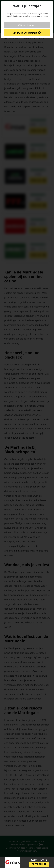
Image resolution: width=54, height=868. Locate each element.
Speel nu (37, 864)
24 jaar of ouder (25, 33)
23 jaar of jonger (27, 25)
